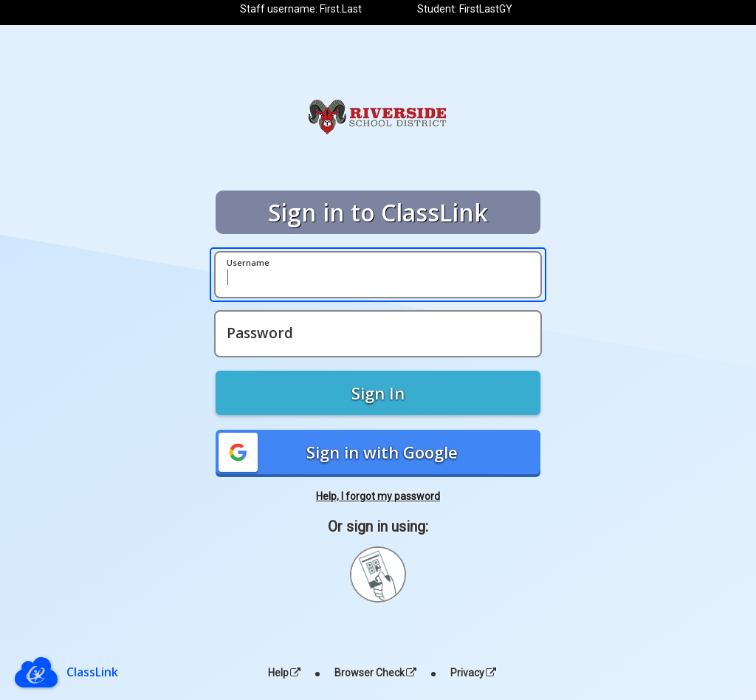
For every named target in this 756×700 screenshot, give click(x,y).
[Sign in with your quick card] (378, 574)
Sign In (378, 393)
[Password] (378, 334)
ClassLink (92, 672)
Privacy (473, 673)
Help (284, 673)
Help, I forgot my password (378, 496)
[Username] (378, 275)
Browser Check (375, 673)
